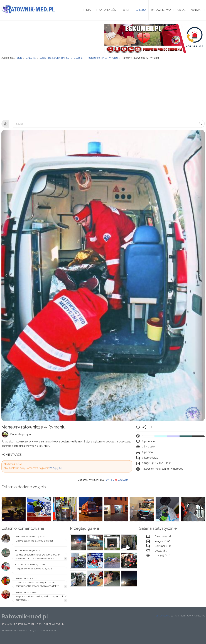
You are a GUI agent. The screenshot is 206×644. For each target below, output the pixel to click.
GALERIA (49, 629)
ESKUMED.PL (163, 620)
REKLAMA (7, 629)
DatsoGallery (117, 484)
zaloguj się (56, 472)
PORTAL (19, 629)
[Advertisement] (103, 92)
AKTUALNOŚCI (34, 629)
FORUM (60, 629)
